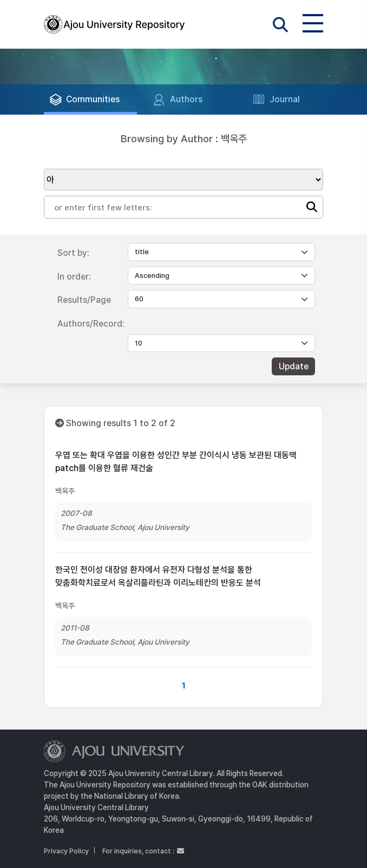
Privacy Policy (66, 851)
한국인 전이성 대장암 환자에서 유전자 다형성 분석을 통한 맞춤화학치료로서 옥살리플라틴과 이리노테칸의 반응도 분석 (158, 576)
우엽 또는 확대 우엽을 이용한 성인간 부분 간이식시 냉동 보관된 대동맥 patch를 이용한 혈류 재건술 (176, 462)
